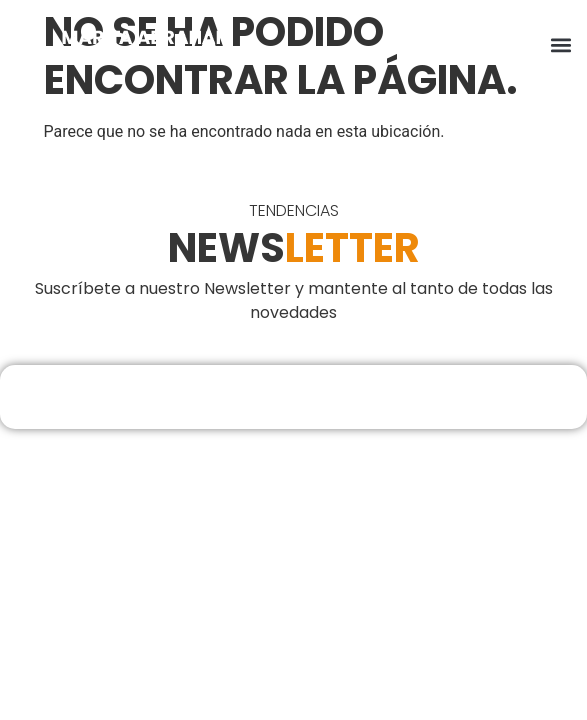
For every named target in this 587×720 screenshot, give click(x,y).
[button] (560, 45)
